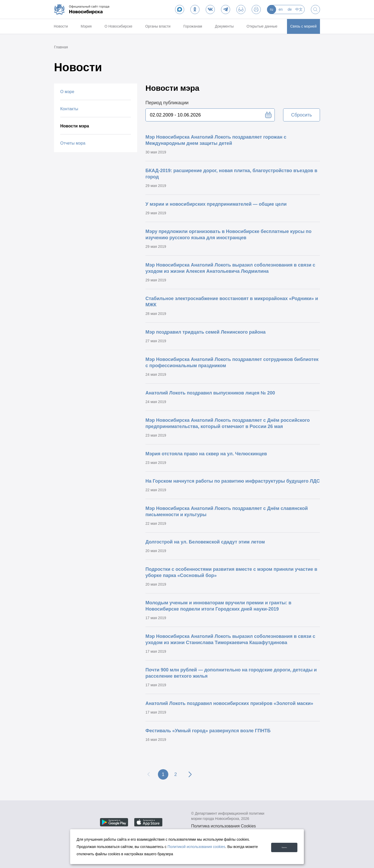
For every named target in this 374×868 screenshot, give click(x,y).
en (281, 9)
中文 (299, 9)
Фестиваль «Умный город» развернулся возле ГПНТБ (208, 731)
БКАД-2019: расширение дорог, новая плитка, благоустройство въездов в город (231, 174)
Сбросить (302, 115)
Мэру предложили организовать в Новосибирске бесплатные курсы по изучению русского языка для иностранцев (228, 235)
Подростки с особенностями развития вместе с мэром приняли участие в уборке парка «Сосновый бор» (231, 572)
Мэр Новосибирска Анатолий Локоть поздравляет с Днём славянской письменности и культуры (227, 511)
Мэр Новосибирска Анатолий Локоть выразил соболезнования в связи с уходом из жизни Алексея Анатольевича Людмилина (230, 268)
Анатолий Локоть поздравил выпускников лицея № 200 (210, 393)
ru (271, 9)
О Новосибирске (118, 26)
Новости (61, 26)
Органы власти (158, 26)
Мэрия (86, 26)
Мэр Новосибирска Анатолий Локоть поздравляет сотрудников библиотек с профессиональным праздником (232, 362)
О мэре (67, 92)
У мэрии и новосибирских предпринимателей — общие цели (216, 204)
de (290, 9)
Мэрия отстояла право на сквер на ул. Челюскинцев (206, 454)
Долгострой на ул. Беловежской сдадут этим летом (205, 542)
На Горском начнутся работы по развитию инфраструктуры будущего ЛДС (233, 481)
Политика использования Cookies (223, 826)
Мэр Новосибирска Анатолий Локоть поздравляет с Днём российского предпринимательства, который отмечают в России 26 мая (228, 423)
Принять (279, 847)
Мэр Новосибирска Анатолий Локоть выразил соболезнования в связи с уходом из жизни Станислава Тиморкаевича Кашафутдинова (230, 639)
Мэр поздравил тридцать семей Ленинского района (206, 332)
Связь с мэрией (303, 26)
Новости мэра (75, 126)
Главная (61, 47)
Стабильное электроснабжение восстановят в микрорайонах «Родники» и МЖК (232, 302)
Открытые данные (262, 26)
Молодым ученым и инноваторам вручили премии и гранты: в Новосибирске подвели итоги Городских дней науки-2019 (218, 606)
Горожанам (193, 26)
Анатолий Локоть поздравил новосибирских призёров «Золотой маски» (229, 703)
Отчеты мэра (73, 143)
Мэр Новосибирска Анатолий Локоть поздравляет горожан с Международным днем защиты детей (216, 140)
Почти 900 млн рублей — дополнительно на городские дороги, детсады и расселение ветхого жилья (231, 673)
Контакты (69, 109)
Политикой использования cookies (196, 847)
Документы (224, 26)
